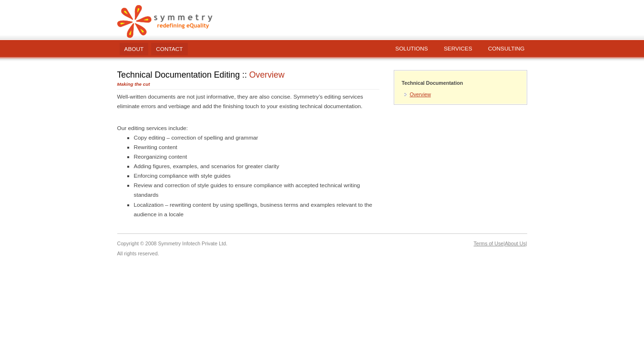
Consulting (506, 49)
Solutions (411, 49)
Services (458, 49)
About (134, 49)
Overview (420, 94)
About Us (515, 243)
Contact (169, 49)
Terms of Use (489, 243)
